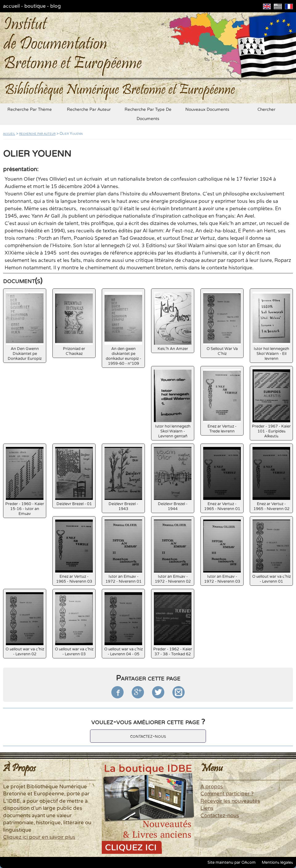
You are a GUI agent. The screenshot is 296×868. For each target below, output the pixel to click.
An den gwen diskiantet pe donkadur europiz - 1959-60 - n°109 (123, 329)
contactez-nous (148, 736)
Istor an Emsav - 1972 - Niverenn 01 (123, 552)
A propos (212, 787)
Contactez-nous (220, 816)
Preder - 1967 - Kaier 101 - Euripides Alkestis (271, 404)
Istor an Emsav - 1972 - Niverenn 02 (173, 552)
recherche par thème (30, 110)
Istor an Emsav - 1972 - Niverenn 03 (222, 552)
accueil (11, 6)
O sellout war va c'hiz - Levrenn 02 (25, 624)
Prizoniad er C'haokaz (74, 324)
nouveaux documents (207, 110)
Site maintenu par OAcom (232, 862)
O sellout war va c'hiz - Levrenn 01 (271, 552)
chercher (266, 110)
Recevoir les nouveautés (230, 801)
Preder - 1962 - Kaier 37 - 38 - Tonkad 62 (173, 624)
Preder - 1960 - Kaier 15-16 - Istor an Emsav (25, 482)
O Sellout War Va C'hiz (222, 324)
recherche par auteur (89, 110)
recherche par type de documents (148, 114)
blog (55, 6)
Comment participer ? (227, 794)
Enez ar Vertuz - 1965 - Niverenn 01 (222, 479)
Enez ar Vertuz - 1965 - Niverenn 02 (271, 479)
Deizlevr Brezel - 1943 (123, 479)
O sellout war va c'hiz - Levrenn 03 (74, 624)
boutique (35, 6)
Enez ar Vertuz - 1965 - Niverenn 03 (74, 552)
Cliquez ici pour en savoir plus (39, 837)
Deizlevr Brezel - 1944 (173, 479)
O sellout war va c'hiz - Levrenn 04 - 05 (123, 624)
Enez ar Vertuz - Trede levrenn (222, 402)
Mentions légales (277, 862)
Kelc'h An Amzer (173, 321)
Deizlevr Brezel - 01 (74, 477)
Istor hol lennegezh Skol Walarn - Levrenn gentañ (173, 404)
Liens (207, 808)
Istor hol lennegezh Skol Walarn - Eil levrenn (271, 326)
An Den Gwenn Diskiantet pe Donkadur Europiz (25, 326)
